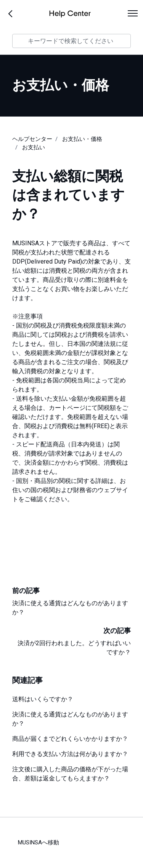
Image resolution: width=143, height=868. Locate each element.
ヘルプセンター (32, 139)
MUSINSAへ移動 (39, 842)
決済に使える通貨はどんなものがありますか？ (70, 719)
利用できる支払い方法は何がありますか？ (70, 754)
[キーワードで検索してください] (71, 41)
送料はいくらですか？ (43, 699)
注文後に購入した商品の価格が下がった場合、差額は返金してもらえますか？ (70, 774)
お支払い (34, 147)
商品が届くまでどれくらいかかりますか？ (70, 739)
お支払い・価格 (82, 139)
